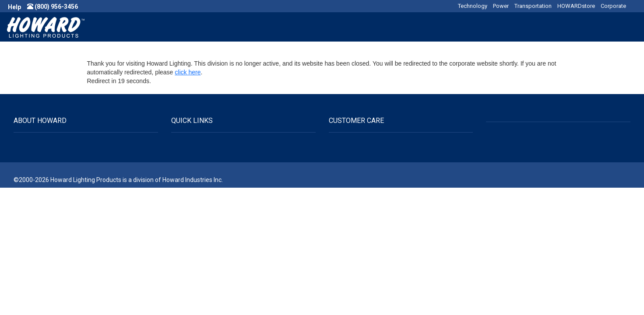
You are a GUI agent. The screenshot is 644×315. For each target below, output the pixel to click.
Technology (473, 6)
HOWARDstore (576, 6)
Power (501, 6)
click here (188, 72)
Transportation (533, 6)
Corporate (613, 6)
